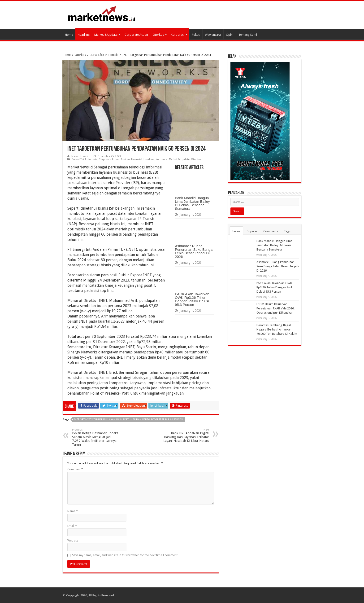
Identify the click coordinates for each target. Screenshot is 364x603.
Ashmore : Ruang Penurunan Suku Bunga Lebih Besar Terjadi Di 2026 (194, 251)
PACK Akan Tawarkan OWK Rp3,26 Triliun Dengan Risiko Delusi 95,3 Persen (192, 299)
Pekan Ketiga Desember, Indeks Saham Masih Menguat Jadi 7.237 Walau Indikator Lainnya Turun (96, 437)
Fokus (196, 35)
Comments (271, 231)
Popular (252, 231)
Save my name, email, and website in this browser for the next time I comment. (125, 555)
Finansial (137, 159)
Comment (75, 469)
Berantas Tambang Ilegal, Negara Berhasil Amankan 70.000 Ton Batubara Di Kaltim (277, 329)
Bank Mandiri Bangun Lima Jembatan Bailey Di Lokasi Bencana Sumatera (192, 203)
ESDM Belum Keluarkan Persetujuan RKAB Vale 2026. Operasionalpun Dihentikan (275, 308)
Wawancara (213, 35)
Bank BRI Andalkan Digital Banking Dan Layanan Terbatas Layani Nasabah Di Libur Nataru (185, 435)
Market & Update (106, 35)
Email (72, 526)
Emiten (125, 159)
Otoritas (158, 35)
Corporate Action (136, 35)
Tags (287, 231)
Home (69, 35)
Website (73, 540)
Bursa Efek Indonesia (104, 55)
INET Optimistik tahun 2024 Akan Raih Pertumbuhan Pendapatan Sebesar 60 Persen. (129, 420)
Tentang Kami (248, 35)
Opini (230, 35)
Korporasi (178, 35)
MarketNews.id (80, 156)
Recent (236, 231)
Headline (84, 35)
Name (73, 511)
